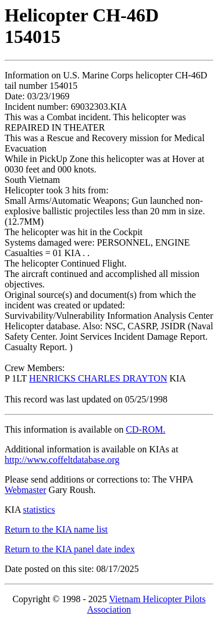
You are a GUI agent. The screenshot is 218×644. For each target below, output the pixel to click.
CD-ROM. (145, 429)
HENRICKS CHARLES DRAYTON (98, 378)
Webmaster (26, 490)
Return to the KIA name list (56, 529)
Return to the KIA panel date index (70, 549)
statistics (39, 510)
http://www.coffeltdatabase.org (62, 460)
